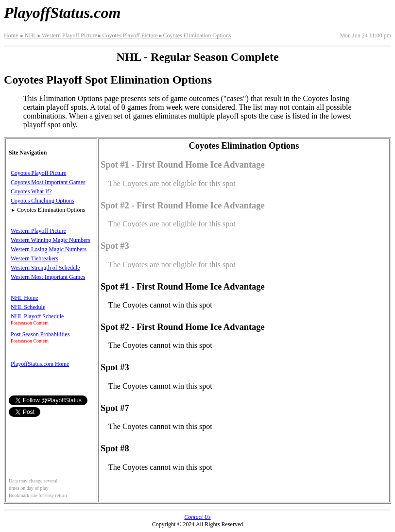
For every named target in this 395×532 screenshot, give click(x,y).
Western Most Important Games (48, 277)
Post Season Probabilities (40, 334)
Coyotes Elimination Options (194, 35)
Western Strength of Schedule (45, 268)
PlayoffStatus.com (62, 13)
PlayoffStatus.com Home (40, 364)
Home (11, 35)
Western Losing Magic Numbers (49, 249)
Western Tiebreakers (34, 258)
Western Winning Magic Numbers (51, 240)
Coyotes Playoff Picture (128, 35)
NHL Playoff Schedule (37, 316)
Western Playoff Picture (67, 35)
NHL (28, 35)
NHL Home (25, 298)
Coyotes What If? (31, 191)
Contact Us (197, 517)
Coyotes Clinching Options (43, 201)
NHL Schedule (28, 307)
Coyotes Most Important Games (48, 182)
